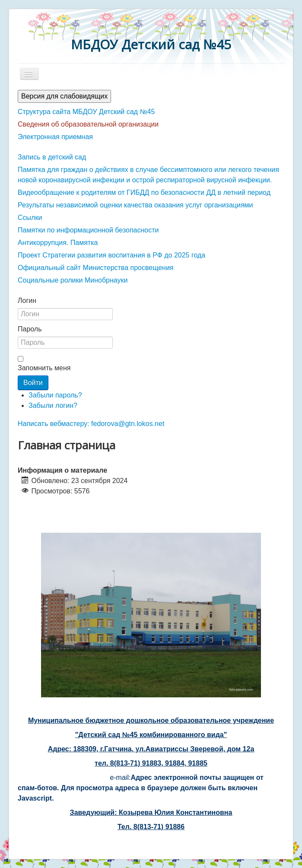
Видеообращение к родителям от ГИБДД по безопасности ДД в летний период (144, 192)
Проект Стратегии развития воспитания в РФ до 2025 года (111, 255)
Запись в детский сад (52, 157)
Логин (27, 300)
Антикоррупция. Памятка (58, 243)
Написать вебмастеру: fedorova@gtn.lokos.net (91, 424)
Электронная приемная (55, 137)
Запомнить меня (44, 368)
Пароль (30, 329)
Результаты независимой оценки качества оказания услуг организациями (135, 205)
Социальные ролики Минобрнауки (73, 280)
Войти (33, 383)
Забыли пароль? (55, 395)
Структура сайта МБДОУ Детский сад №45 (86, 112)
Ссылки (30, 218)
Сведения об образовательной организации (88, 124)
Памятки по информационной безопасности (88, 230)
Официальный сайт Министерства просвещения (96, 268)
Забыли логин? (53, 405)
